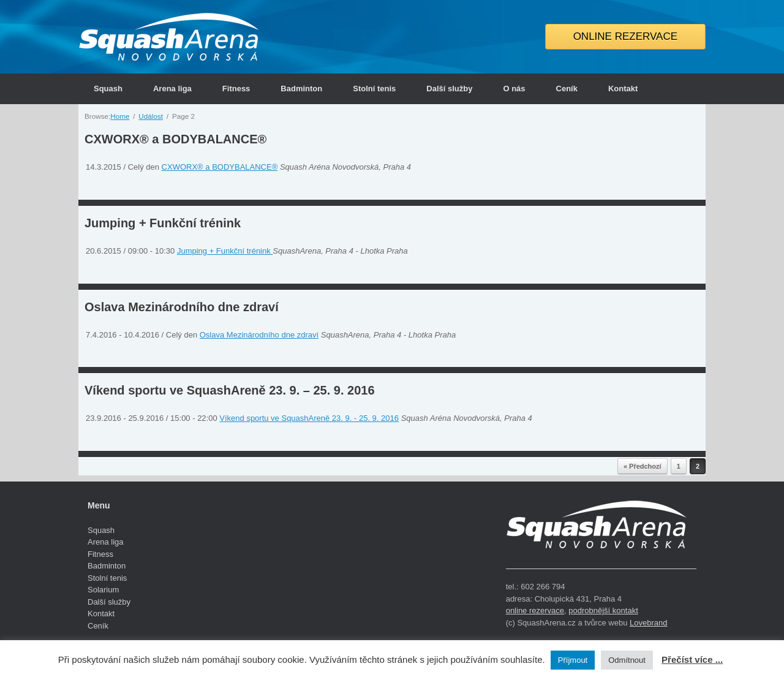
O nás (514, 89)
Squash (108, 89)
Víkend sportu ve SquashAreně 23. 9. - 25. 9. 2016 (309, 418)
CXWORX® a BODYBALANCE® (175, 139)
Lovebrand (648, 623)
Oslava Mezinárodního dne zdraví (182, 307)
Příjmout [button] (573, 660)
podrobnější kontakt (603, 610)
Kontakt (623, 89)
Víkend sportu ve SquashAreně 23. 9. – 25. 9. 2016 (230, 390)
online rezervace (535, 610)
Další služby (449, 89)
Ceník (567, 89)
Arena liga (172, 89)
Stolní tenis (374, 89)
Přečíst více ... (692, 659)
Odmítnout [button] (627, 660)
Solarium (103, 590)
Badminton (301, 89)
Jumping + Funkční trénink (163, 223)
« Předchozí (643, 466)
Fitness (236, 89)
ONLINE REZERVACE (625, 36)
